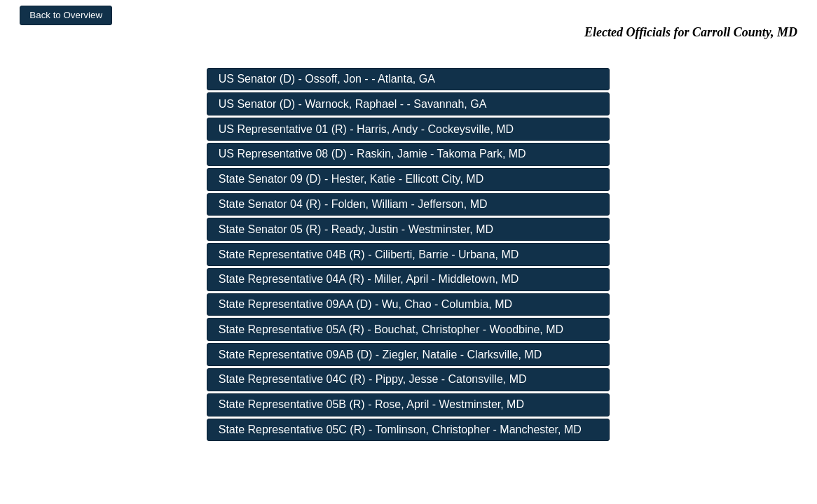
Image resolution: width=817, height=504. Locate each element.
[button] (66, 15)
